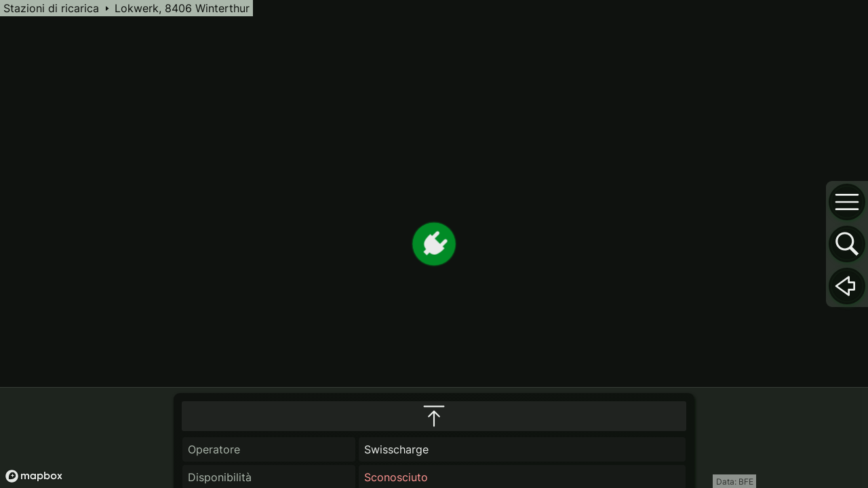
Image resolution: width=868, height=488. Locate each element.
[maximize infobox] (434, 342)
